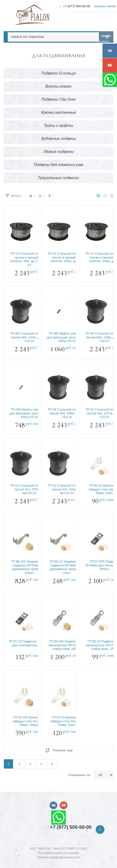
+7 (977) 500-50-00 (77, 6)
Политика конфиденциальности (58, 857)
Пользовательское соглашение (59, 853)
